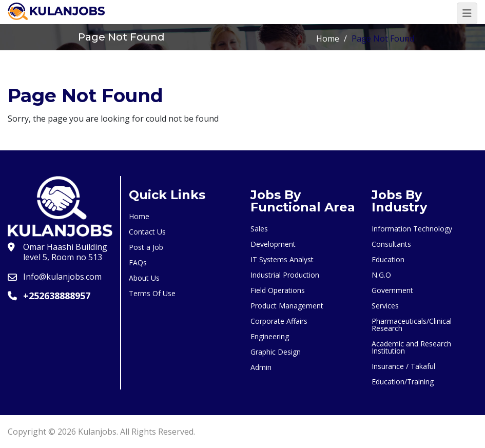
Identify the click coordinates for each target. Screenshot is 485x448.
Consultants (391, 244)
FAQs (138, 262)
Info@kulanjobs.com (62, 277)
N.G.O (381, 275)
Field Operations (278, 290)
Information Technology (412, 229)
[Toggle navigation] (467, 13)
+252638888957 (57, 296)
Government (392, 290)
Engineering (270, 336)
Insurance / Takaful (403, 366)
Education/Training (403, 382)
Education (388, 259)
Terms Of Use (152, 293)
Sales (259, 229)
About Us (144, 278)
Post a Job (146, 247)
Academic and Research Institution (411, 347)
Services (385, 306)
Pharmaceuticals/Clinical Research (412, 325)
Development (273, 244)
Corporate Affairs (279, 321)
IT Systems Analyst (282, 259)
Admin (261, 367)
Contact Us (147, 232)
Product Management (287, 306)
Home (328, 38)
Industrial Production (285, 275)
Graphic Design (276, 352)
